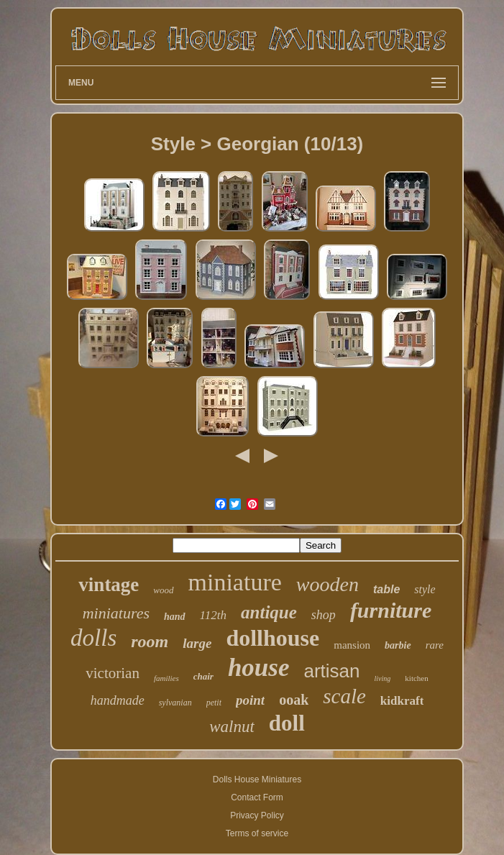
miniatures (116, 613)
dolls (93, 638)
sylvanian (175, 703)
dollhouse (272, 638)
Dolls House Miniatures (257, 779)
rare (435, 645)
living (383, 678)
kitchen (416, 678)
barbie (398, 645)
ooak (294, 700)
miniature (235, 582)
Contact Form (257, 797)
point (250, 700)
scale (344, 696)
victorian (113, 673)
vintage (109, 585)
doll (287, 723)
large (197, 643)
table (386, 589)
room (150, 641)
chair (203, 676)
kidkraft (402, 701)
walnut (232, 727)
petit (214, 703)
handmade (118, 700)
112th (213, 615)
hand (175, 617)
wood (163, 590)
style (425, 589)
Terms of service (257, 833)
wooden (327, 584)
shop (324, 615)
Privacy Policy (257, 815)
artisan (332, 671)
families (166, 678)
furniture (391, 610)
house (259, 668)
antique (269, 612)
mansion (352, 645)
